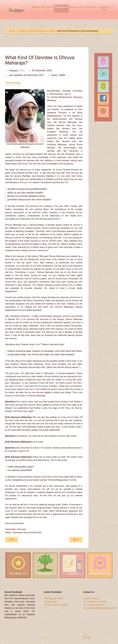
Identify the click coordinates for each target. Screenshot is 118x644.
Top (87, 638)
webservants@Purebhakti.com (101, 608)
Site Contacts (93, 598)
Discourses (52, 602)
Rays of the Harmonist (58, 605)
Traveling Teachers (95, 605)
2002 (22, 70)
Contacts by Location (96, 602)
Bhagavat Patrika (55, 598)
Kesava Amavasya (13, 83)
